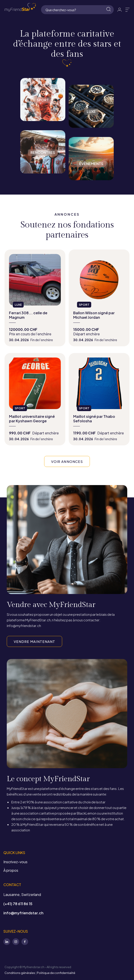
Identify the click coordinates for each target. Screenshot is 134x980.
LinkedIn (7, 942)
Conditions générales (20, 973)
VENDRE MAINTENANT (34, 641)
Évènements (91, 183)
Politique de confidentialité (56, 973)
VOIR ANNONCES (67, 461)
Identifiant (120, 10)
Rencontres (43, 176)
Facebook (25, 942)
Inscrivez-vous (15, 862)
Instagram (16, 942)
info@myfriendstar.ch (23, 913)
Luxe (91, 131)
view (35, 298)
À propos (11, 870)
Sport (43, 124)
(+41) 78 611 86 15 (18, 904)
